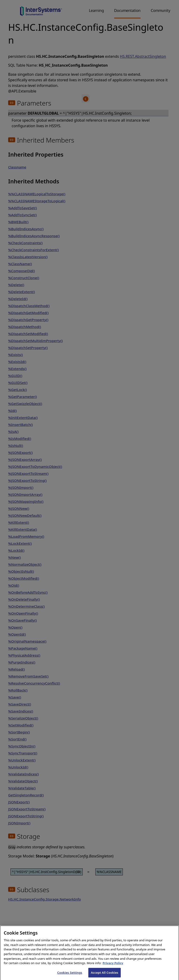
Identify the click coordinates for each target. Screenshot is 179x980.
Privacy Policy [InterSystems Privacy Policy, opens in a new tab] (113, 966)
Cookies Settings (70, 975)
